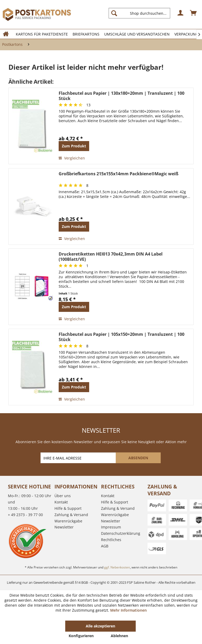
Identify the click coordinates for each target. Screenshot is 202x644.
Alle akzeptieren (100, 626)
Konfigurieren (81, 636)
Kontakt (61, 502)
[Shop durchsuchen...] (139, 13)
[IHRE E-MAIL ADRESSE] (79, 458)
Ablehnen (119, 636)
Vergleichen (72, 158)
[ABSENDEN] (138, 458)
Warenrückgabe (68, 521)
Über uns (63, 496)
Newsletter (64, 527)
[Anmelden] (181, 13)
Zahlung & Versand (71, 515)
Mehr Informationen (128, 610)
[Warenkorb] (194, 13)
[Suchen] (114, 13)
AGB (105, 546)
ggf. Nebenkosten (117, 567)
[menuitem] (142, 13)
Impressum (111, 527)
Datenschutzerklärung (121, 533)
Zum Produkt (74, 146)
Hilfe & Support (68, 508)
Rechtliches (111, 540)
